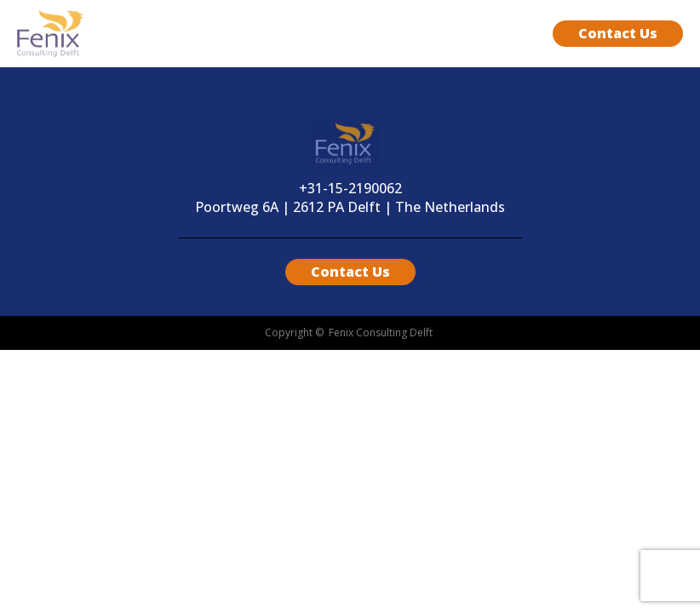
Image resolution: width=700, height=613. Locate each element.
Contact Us (618, 33)
